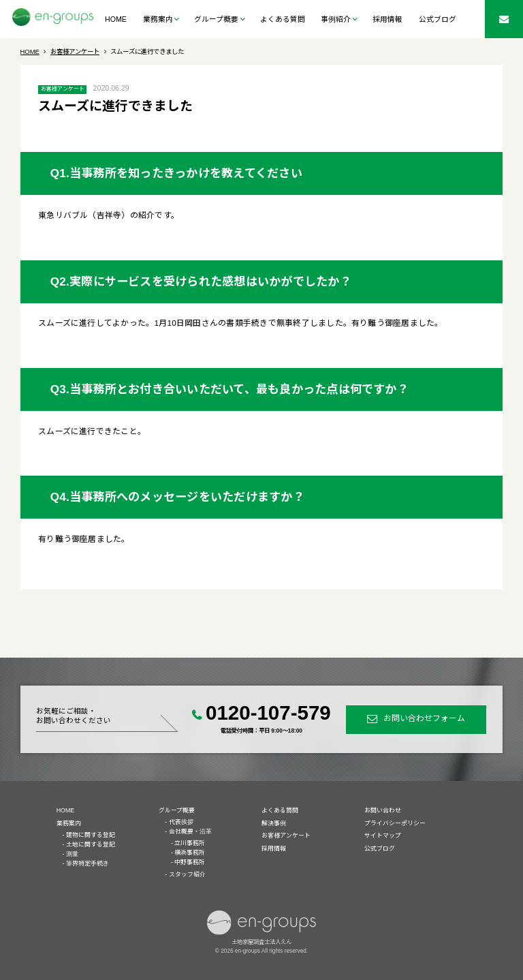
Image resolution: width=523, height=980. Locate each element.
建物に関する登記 (91, 835)
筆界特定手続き (88, 863)
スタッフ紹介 (187, 874)
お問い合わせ (383, 810)
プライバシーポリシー (395, 823)
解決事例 (274, 823)
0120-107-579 (268, 713)
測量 (72, 854)
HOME (116, 19)
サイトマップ (383, 836)
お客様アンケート (63, 89)
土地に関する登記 (91, 844)
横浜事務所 (190, 853)
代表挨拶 (181, 822)
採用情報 (387, 19)
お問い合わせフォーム (424, 719)
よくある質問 (283, 19)
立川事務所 (190, 843)
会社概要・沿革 (190, 831)
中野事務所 (190, 862)
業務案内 (69, 823)
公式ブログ (438, 19)
